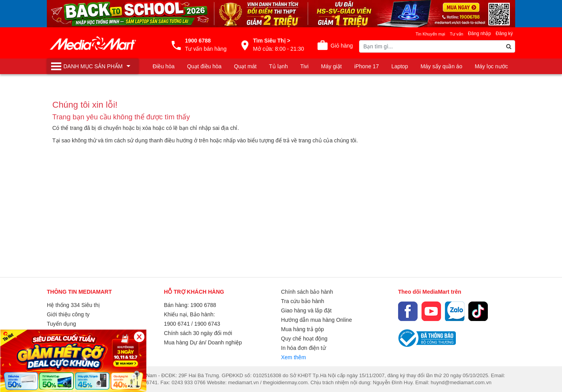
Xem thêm (293, 357)
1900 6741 (177, 324)
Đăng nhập (479, 34)
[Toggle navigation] (93, 66)
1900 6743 (207, 324)
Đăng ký (504, 34)
